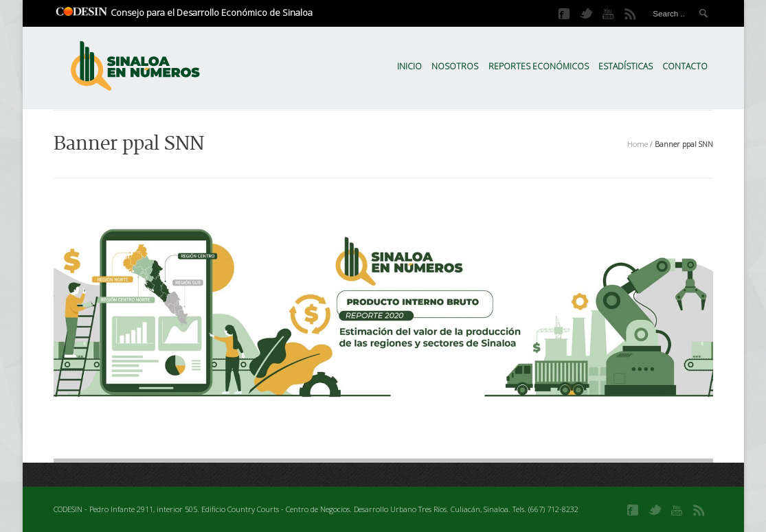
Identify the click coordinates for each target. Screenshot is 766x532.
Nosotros (455, 66)
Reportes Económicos (539, 66)
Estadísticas (626, 66)
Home (638, 144)
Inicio (409, 66)
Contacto (685, 66)
